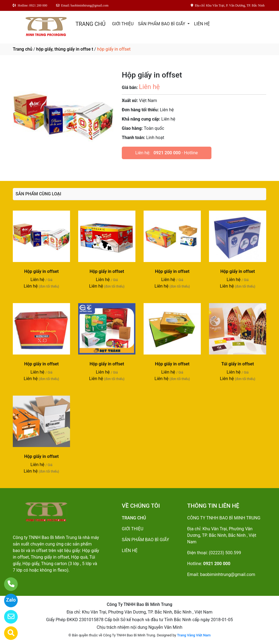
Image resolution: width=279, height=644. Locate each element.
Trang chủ (22, 49)
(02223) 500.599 (225, 553)
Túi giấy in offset (238, 364)
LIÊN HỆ (202, 24)
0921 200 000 (167, 153)
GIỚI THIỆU (123, 24)
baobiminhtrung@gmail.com (228, 574)
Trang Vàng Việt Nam (194, 635)
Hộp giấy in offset (42, 271)
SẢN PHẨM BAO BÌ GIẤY (162, 24)
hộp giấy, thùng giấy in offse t (65, 49)
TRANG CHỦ (90, 24)
